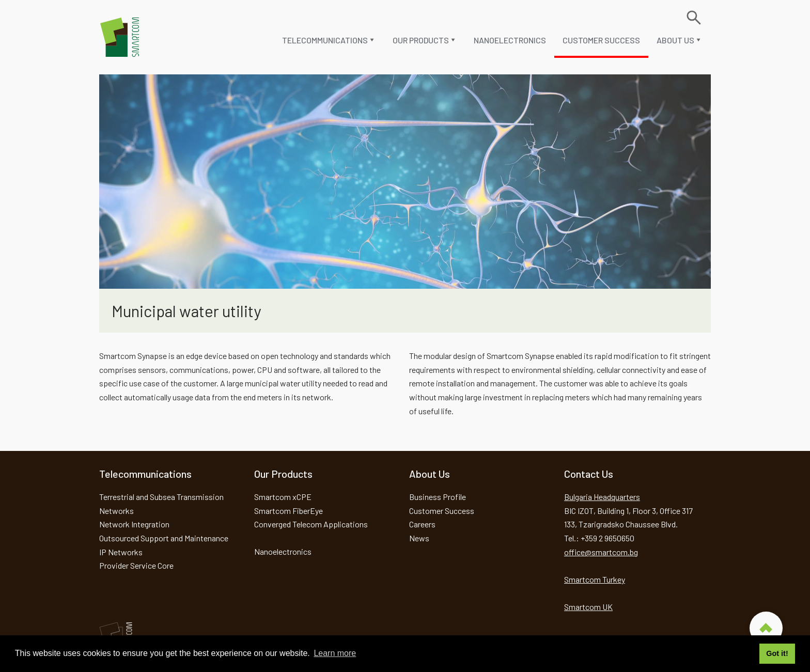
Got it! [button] (777, 653)
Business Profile (438, 497)
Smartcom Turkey (595, 579)
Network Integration (134, 524)
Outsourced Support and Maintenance (164, 538)
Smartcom (120, 37)
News (419, 538)
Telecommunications (325, 40)
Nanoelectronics (510, 40)
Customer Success (601, 40)
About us (675, 40)
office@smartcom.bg (601, 552)
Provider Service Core (136, 565)
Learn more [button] (335, 653)
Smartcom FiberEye (289, 511)
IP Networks (121, 552)
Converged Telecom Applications (311, 524)
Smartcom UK (588, 607)
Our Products (421, 40)
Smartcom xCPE (283, 497)
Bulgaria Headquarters (602, 497)
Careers (422, 524)
